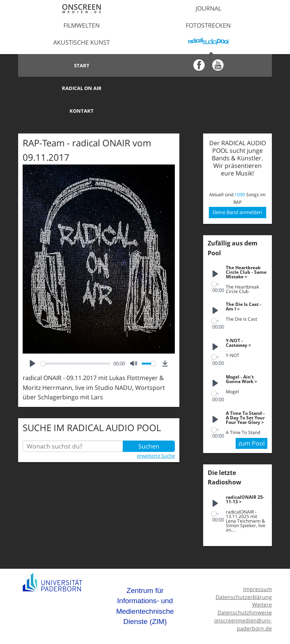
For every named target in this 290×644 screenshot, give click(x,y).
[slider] (75, 341)
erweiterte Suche (156, 433)
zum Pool (251, 421)
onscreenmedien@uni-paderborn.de (243, 602)
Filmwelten (82, 25)
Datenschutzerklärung (244, 574)
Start (82, 65)
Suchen (149, 424)
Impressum (258, 566)
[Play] (32, 341)
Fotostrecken (208, 25)
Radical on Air (208, 65)
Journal (208, 8)
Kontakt (82, 88)
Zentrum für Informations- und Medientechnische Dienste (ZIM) (145, 583)
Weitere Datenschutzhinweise (245, 586)
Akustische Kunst (82, 42)
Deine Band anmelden (237, 189)
